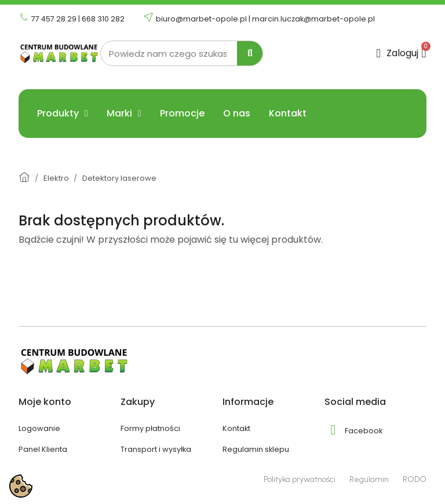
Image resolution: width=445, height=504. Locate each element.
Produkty (63, 114)
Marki (124, 114)
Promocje (182, 114)
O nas (237, 114)
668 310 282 (103, 19)
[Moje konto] (397, 54)
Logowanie (39, 428)
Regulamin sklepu (256, 449)
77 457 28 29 (54, 19)
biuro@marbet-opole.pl (201, 19)
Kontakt (288, 114)
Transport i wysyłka (156, 449)
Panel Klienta (43, 449)
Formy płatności (150, 428)
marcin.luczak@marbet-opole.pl (313, 19)
